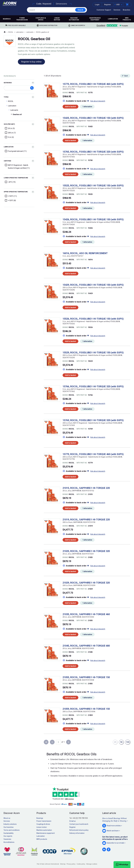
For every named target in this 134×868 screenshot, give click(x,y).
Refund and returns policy (79, 830)
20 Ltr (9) (10, 128)
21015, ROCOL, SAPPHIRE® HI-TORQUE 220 (86, 488)
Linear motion (57, 19)
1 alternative (87, 107)
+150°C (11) (11, 196)
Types (6, 97)
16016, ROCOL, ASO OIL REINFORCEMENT (85, 253)
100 (128, 742)
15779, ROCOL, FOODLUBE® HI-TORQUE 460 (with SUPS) (93, 454)
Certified (7, 161)
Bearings (7, 19)
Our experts (8, 836)
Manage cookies (92, 864)
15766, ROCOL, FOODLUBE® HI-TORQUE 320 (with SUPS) (93, 386)
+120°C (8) (10, 200)
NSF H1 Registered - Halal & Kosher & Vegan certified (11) (17, 166)
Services (117, 10)
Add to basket (70, 107)
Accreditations (9, 842)
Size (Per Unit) (9, 124)
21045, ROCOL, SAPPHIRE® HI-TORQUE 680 (86, 646)
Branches (127, 10)
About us (7, 818)
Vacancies (7, 839)
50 (121, 742)
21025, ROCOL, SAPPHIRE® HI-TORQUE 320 (86, 551)
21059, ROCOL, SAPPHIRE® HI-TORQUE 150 (86, 709)
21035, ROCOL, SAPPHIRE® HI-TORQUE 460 (86, 614)
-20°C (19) (10, 182)
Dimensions (61, 4)
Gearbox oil (17, 114)
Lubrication (113, 19)
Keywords (8, 83)
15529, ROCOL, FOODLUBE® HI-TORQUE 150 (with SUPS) (93, 353)
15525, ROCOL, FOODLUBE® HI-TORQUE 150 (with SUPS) (93, 186)
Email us (73, 821)
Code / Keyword (44, 4)
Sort (126, 76)
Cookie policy (81, 864)
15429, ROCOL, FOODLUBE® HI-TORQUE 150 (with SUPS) (93, 285)
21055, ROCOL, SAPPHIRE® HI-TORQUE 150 (86, 677)
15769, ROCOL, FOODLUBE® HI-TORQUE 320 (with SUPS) (93, 420)
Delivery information (77, 833)
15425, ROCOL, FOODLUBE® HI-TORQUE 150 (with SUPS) (93, 118)
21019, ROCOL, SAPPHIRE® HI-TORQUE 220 (86, 520)
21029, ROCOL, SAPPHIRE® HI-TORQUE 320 (86, 583)
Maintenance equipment (95, 19)
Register (108, 5)
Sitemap (63, 864)
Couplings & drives (41, 19)
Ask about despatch (98, 101)
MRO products (127, 19)
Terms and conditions (12, 830)
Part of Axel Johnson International (48, 864)
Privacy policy (71, 864)
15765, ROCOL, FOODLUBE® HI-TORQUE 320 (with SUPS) (93, 152)
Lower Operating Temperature (16, 178)
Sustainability (9, 833)
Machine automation (74, 19)
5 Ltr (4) (9, 137)
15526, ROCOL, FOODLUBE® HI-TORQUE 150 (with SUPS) (93, 319)
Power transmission (22, 19)
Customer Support (104, 10)
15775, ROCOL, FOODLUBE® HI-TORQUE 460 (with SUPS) (93, 84)
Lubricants (30, 32)
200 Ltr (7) (10, 133)
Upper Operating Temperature (16, 192)
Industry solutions (10, 824)
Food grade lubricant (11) (16, 151)
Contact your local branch (79, 824)
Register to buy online (31, 62)
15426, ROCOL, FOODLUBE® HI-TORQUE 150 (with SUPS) (93, 219)
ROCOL (11, 32)
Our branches (9, 827)
